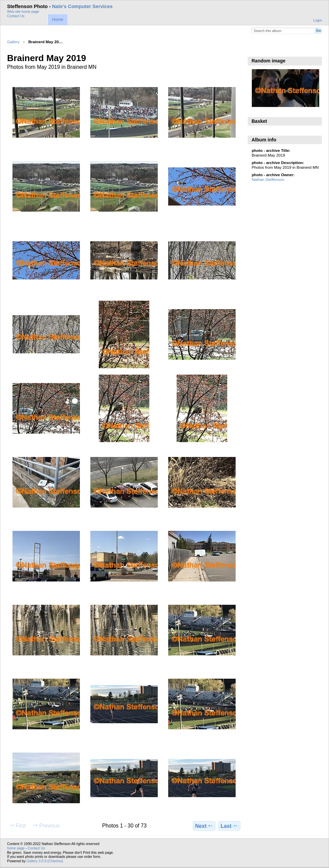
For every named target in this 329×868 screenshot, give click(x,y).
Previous (46, 825)
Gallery (13, 42)
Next (204, 826)
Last (229, 826)
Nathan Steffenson (268, 179)
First (17, 825)
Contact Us (16, 16)
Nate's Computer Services (82, 6)
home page (16, 848)
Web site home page (23, 12)
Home (57, 20)
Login (318, 20)
